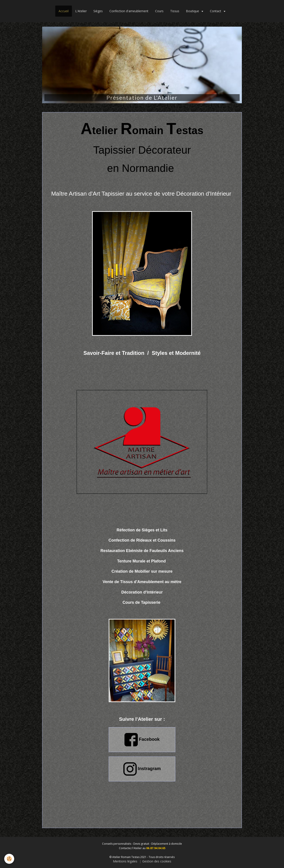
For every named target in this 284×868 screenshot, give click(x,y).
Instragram (142, 769)
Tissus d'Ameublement (142, 582)
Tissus (175, 11)
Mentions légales (125, 861)
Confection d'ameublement (129, 11)
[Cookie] (9, 859)
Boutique (193, 11)
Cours (159, 11)
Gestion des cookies (157, 861)
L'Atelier (81, 11)
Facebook (142, 740)
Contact (216, 11)
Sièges (98, 11)
